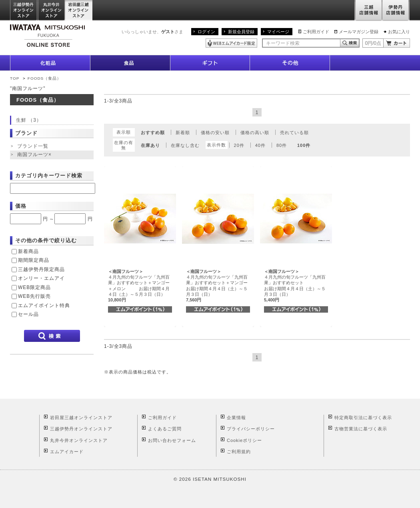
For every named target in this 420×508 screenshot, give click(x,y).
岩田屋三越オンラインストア (79, 11)
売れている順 (294, 133)
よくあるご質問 (165, 429)
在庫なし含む (185, 145)
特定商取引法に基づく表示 (363, 418)
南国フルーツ (35, 155)
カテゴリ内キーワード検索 (49, 176)
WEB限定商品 (34, 287)
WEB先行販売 (34, 296)
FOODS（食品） (44, 78)
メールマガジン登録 (359, 32)
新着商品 (28, 251)
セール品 (28, 314)
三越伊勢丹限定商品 (41, 269)
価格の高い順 (255, 133)
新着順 (183, 133)
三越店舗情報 (368, 11)
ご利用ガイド (316, 32)
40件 (260, 145)
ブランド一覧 (33, 146)
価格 (21, 206)
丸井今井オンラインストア (52, 11)
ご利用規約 (239, 452)
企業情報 (236, 418)
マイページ (278, 32)
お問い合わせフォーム (172, 440)
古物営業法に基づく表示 (361, 429)
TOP (15, 78)
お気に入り (399, 32)
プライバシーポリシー (251, 429)
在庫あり (150, 145)
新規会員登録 (241, 32)
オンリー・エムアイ (41, 278)
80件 (282, 145)
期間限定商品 (34, 260)
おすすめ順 (153, 133)
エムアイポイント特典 (44, 305)
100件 (304, 145)
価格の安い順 (215, 133)
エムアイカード (67, 452)
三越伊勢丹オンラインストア (24, 11)
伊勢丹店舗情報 (396, 11)
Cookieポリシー (244, 440)
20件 (239, 145)
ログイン (206, 32)
